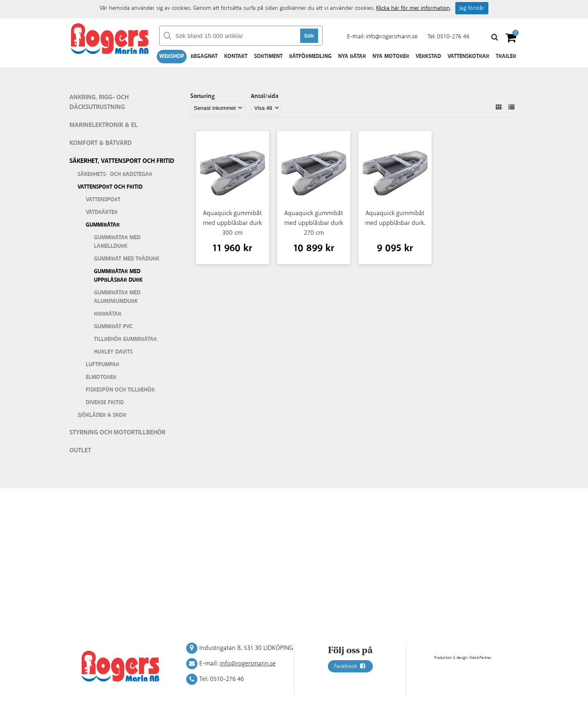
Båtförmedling (310, 56)
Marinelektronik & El (104, 125)
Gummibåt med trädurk (127, 259)
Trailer (506, 56)
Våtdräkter (102, 212)
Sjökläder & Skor (102, 415)
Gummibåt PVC (113, 327)
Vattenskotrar (468, 56)
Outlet (80, 451)
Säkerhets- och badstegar (115, 174)
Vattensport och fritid (110, 187)
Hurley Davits (113, 352)
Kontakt (236, 56)
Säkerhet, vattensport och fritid (122, 161)
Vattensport (103, 200)
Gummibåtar (103, 225)
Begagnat (204, 56)
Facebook (350, 666)
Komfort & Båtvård (101, 143)
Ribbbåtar (108, 314)
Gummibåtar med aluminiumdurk (117, 297)
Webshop (172, 56)
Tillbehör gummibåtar (125, 339)
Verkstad (428, 56)
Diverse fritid (105, 403)
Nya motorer (391, 56)
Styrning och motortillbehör (117, 433)
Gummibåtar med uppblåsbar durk (118, 276)
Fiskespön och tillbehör (120, 390)
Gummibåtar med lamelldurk (117, 242)
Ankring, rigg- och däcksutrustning (99, 102)
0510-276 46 (453, 37)
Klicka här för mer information (413, 8)
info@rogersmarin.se (392, 37)
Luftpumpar (102, 365)
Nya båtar (352, 56)
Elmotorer (101, 377)
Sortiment (268, 56)
